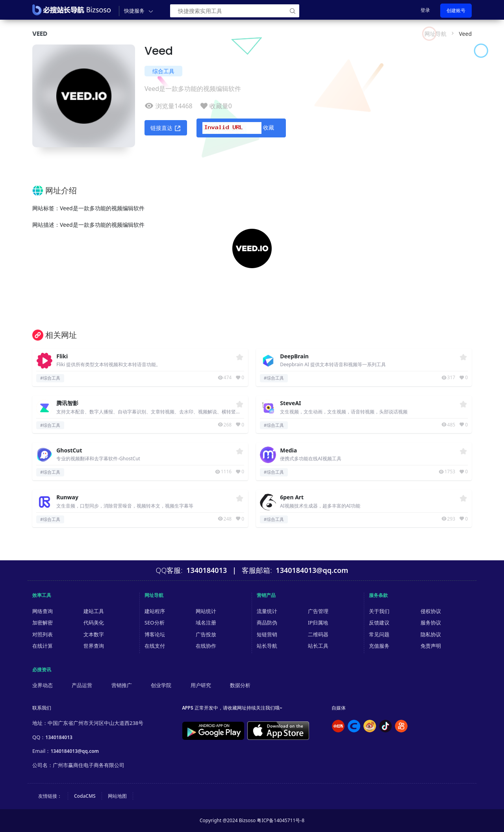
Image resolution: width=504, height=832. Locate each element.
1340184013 (59, 737)
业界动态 (43, 685)
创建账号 (456, 10)
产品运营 (82, 685)
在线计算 (43, 646)
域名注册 (206, 623)
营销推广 (122, 685)
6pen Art (292, 498)
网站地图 (117, 796)
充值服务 (379, 646)
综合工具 (163, 71)
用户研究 (201, 685)
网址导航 (435, 34)
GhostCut (69, 451)
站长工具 (318, 646)
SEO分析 (155, 623)
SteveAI (290, 403)
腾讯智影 (67, 403)
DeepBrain (294, 357)
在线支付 (155, 646)
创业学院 (161, 685)
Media (288, 451)
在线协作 (206, 646)
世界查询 (94, 646)
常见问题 (379, 634)
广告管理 (318, 611)
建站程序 (155, 611)
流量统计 (267, 611)
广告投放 (206, 634)
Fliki (62, 357)
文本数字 (94, 634)
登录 (425, 10)
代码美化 (94, 623)
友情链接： (50, 796)
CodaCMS (85, 796)
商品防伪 (267, 623)
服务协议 (431, 623)
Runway (67, 498)
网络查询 (43, 611)
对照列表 (43, 634)
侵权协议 (431, 611)
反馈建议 (379, 623)
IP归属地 (318, 623)
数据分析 (240, 685)
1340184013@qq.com (75, 751)
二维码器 (318, 634)
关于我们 (379, 611)
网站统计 (206, 611)
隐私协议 (431, 634)
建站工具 (94, 611)
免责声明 (431, 646)
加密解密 (43, 623)
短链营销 (267, 634)
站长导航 (267, 646)
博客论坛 (155, 634)
